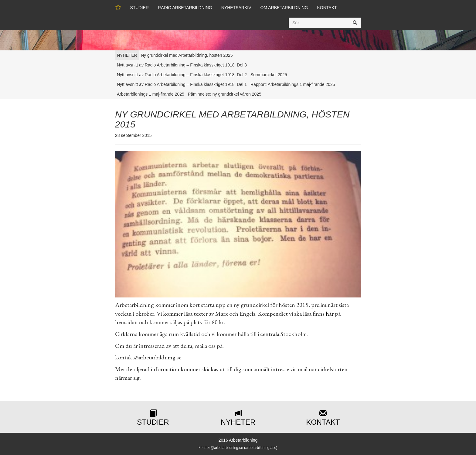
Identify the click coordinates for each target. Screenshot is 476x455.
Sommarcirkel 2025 (269, 75)
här (330, 314)
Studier (139, 8)
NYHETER (127, 55)
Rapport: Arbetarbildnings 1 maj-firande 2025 (293, 84)
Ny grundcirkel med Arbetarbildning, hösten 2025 (187, 55)
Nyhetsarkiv (236, 8)
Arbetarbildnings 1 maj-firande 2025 (151, 94)
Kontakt (327, 8)
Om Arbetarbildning (284, 8)
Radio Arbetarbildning (185, 8)
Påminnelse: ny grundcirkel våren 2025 (225, 94)
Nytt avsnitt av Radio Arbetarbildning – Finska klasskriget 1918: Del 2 (182, 75)
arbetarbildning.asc (261, 448)
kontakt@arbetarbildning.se (221, 448)
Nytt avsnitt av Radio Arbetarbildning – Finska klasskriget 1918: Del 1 (182, 84)
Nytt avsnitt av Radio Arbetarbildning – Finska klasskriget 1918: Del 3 (182, 65)
